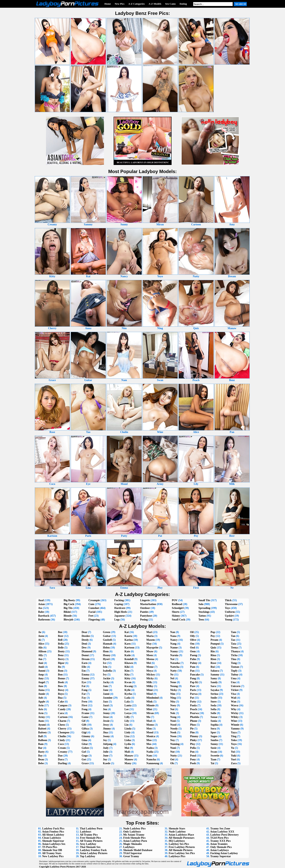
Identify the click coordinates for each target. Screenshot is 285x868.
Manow (129, 759)
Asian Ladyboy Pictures (94, 853)
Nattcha (175, 667)
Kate (127, 651)
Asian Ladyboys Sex (54, 844)
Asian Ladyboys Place (181, 835)
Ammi (42, 671)
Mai (127, 748)
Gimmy (86, 736)
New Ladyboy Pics (53, 856)
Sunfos (214, 740)
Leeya (128, 713)
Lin (126, 725)
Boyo (61, 694)
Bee (60, 632)
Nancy (174, 640)
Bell (60, 640)
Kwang (129, 686)
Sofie (214, 713)
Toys (228, 608)
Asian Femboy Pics (53, 832)
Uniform (230, 612)
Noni (173, 721)
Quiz (213, 648)
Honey (107, 655)
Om (192, 644)
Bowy (61, 690)
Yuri (234, 759)
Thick (228, 600)
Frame (85, 713)
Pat (192, 698)
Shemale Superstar (53, 841)
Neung (174, 686)
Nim (173, 694)
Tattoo (202, 616)
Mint (149, 709)
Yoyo (234, 744)
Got (84, 759)
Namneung (153, 763)
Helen (106, 648)
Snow (214, 702)
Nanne (174, 648)
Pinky (193, 740)
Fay (84, 698)
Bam (41, 744)
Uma (234, 678)
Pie (192, 729)
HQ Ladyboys (177, 841)
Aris (41, 709)
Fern (84, 702)
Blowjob (68, 620)
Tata (234, 644)
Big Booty (69, 600)
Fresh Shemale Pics (134, 838)
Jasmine (108, 698)
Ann (41, 686)
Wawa (234, 705)
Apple (42, 702)
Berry (61, 659)
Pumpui (215, 644)
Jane (106, 690)
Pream (214, 640)
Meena (150, 659)
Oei (172, 759)
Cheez (62, 725)
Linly (128, 732)
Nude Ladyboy (177, 832)
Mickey (151, 675)
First (84, 705)
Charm (62, 721)
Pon (192, 752)
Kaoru (128, 636)
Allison (42, 651)
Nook (173, 732)
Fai (83, 686)
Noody (174, 729)
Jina (105, 732)
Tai (212, 763)
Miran (150, 713)
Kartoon (129, 648)
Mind (150, 694)
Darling (62, 763)
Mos (149, 744)
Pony (193, 759)
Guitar (107, 636)
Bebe (41, 763)
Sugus (214, 736)
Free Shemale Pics (91, 838)
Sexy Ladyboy (88, 844)
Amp (41, 675)
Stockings (204, 612)
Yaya (234, 732)
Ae (40, 632)
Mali (127, 752)
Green (107, 632)
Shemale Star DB (52, 850)
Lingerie (145, 600)
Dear (84, 632)
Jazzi (106, 705)
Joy (105, 740)
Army (42, 717)
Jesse (106, 717)
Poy (213, 636)
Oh (172, 763)
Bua (60, 698)
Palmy (194, 663)
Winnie (235, 725)
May (149, 644)
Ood (192, 648)
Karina (129, 640)
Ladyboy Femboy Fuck (93, 850)
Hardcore (120, 608)
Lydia (128, 744)
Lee (127, 709)
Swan (214, 752)
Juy (105, 759)
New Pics (120, 4)
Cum (91, 604)
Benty (61, 651)
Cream (62, 748)
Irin (105, 667)
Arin (41, 705)
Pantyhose (146, 616)
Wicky (235, 713)
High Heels (121, 612)
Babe (41, 612)
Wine (234, 721)
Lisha (128, 740)
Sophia (215, 725)
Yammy (235, 729)
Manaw (129, 756)
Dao (60, 756)
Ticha (234, 655)
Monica (151, 736)
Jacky (106, 682)
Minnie (151, 705)
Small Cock (178, 620)
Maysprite (152, 648)
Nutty (174, 756)
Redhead (177, 604)
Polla (193, 748)
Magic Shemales (133, 844)
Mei (149, 663)
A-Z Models (155, 4)
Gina (84, 740)
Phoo (193, 725)
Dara (61, 759)
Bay (40, 756)
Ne (172, 675)
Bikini (67, 612)
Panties (144, 612)
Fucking (119, 600)
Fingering (94, 620)
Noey (173, 705)
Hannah (108, 644)
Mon (149, 729)
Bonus (62, 678)
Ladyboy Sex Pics (179, 844)
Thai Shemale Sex (90, 847)
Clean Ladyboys (52, 838)
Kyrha (128, 694)
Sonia (214, 721)
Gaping (118, 604)
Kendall (129, 659)
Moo (149, 740)
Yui (233, 752)
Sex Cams (171, 4)
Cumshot (94, 608)
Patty (193, 702)
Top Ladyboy (87, 856)
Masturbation (148, 604)
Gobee (85, 748)
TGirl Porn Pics (219, 838)
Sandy (214, 682)
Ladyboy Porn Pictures (63, 867)
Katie (128, 655)
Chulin (62, 736)
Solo (201, 604)
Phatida (194, 717)
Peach (193, 709)
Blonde (68, 616)
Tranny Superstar (221, 856)
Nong (173, 717)
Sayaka (215, 690)
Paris (193, 690)
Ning (173, 698)
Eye (84, 682)
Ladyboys (86, 832)
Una (233, 682)
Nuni (173, 748)
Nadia (150, 752)
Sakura (215, 671)
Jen (105, 709)
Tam (234, 632)
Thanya (235, 651)
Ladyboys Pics (177, 856)
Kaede (107, 763)
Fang (84, 690)
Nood (173, 725)
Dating (183, 4)
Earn (84, 663)
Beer (61, 636)
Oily (192, 636)
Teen (201, 620)
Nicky (174, 690)
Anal (41, 600)
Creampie (94, 600)
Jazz (105, 702)
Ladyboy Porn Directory (225, 835)
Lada (127, 698)
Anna (41, 690)
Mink (150, 702)
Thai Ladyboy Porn (91, 829)
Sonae (214, 717)
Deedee (86, 636)
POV (175, 600)
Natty (173, 671)
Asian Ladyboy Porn (135, 841)
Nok (173, 713)
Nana (173, 636)
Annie (42, 694)
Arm (41, 713)
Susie (214, 748)
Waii (234, 698)
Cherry (62, 729)
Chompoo (64, 732)
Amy (41, 678)
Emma (85, 675)
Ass (40, 608)
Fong (84, 709)
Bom (61, 671)
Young (229, 620)
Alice (41, 644)
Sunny (214, 744)
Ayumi (42, 725)
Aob (41, 698)
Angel (42, 682)
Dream (85, 659)
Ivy (105, 675)
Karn (128, 644)
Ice (105, 663)
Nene (173, 682)
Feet (91, 616)
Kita (127, 675)
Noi (172, 709)
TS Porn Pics (50, 847)
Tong (234, 663)
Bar (40, 748)
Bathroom (44, 620)
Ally (41, 655)
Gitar (85, 744)
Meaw (150, 651)
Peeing (144, 620)
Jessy (106, 725)
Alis (40, 648)
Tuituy (235, 675)
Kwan (128, 682)
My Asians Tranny (134, 835)
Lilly (127, 717)
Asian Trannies (219, 844)
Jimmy (107, 729)
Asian (42, 604)
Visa (233, 694)
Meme (150, 667)
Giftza (85, 729)
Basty (41, 752)
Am (40, 659)
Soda (214, 705)
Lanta (128, 705)
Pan (192, 671)
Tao (233, 640)
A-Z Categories (137, 4)
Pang (193, 678)
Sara (213, 686)
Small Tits (204, 600)
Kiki (127, 667)
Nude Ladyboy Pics (134, 829)
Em (84, 671)
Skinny (176, 616)
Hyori (106, 659)
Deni (84, 644)
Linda (128, 729)
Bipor (61, 663)
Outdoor (145, 608)
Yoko (234, 740)
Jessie (106, 721)
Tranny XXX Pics (220, 841)
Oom (193, 651)
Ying (234, 736)
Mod (149, 721)
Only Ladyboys (132, 832)
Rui (213, 667)
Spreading (204, 608)
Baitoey (43, 732)
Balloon (43, 740)
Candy (62, 709)
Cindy (62, 740)
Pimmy (194, 736)
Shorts (176, 612)
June (106, 756)
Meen (150, 655)
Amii (41, 667)
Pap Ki (194, 682)
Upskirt (229, 616)
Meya (150, 671)
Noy (173, 740)
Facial (92, 612)
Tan (233, 636)
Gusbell (107, 640)
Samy (214, 678)
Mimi (150, 690)
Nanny (174, 651)
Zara (234, 763)
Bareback (44, 616)
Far (84, 694)
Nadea (150, 748)
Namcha (151, 759)
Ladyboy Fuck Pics (53, 829)
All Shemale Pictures (180, 850)
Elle (84, 667)
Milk (149, 682)
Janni (106, 694)
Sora (213, 729)
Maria (150, 636)
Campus (63, 705)
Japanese (119, 616)
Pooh (193, 763)
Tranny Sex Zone (220, 829)
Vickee (235, 690)
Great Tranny (131, 856)
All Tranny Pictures (91, 841)
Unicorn (236, 686)
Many (128, 763)
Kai (127, 632)
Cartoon (63, 717)
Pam (193, 667)
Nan (173, 632)
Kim (127, 671)
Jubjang (108, 744)
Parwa (194, 694)
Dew (84, 648)
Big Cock (69, 604)
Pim (192, 732)
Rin (213, 651)
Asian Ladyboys (219, 850)
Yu (233, 748)
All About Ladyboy (53, 835)
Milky (150, 686)
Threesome (231, 604)
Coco (61, 744)
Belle (61, 648)
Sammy (215, 675)
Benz (61, 655)
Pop (213, 632)
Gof (84, 752)
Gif (83, 721)
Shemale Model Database (138, 850)
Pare (193, 686)
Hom (106, 651)
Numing (175, 744)
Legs (117, 620)
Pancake (195, 675)
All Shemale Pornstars (181, 838)
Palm (193, 659)
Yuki (234, 756)
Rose (213, 663)
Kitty (127, 678)
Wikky (235, 717)
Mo (148, 717)
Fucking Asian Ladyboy (224, 853)
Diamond (87, 651)
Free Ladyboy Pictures (182, 847)
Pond (193, 756)
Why (234, 709)
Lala (127, 702)
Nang (173, 644)
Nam (149, 756)
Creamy (63, 752)
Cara (61, 713)
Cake (61, 702)
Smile (214, 698)
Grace (85, 763)
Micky (150, 678)
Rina (213, 655)
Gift (84, 725)
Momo (150, 725)
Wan (234, 702)
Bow (60, 686)
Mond (150, 732)
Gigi (84, 732)
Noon (173, 736)
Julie (106, 752)
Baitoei (42, 729)
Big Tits (68, 608)
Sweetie (215, 756)
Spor (213, 732)
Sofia (214, 709)
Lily (127, 721)
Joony (106, 736)
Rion (213, 659)
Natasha (175, 663)
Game (85, 717)
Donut (85, 655)
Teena (234, 648)
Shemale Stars (177, 829)
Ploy (192, 744)
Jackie (107, 678)
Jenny (106, 713)
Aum (41, 721)
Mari (149, 632)
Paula (193, 705)
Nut (172, 752)
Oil (192, 632)
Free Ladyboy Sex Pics (182, 853)
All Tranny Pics (89, 835)
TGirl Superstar (132, 853)
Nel (172, 678)
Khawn (129, 663)
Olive (193, 640)
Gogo (85, 756)
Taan (214, 759)
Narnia (174, 655)
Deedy (85, 640)
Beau (41, 759)
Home (108, 4)
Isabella (108, 671)
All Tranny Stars (52, 853)
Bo (60, 667)
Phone (194, 721)
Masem (151, 640)
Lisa (127, 736)
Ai (40, 640)
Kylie (128, 690)
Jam (105, 686)
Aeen (41, 636)
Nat (172, 659)
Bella (61, 644)
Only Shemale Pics (221, 847)
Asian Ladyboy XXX (222, 832)
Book (61, 682)
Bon (60, 675)
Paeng (194, 655)
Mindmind (153, 698)
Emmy (85, 678)
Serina (214, 694)
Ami (41, 663)
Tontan (235, 667)
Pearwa (194, 713)
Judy (106, 748)
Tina (234, 659)
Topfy (234, 671)
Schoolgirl (178, 608)
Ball (41, 736)
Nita (173, 702)
